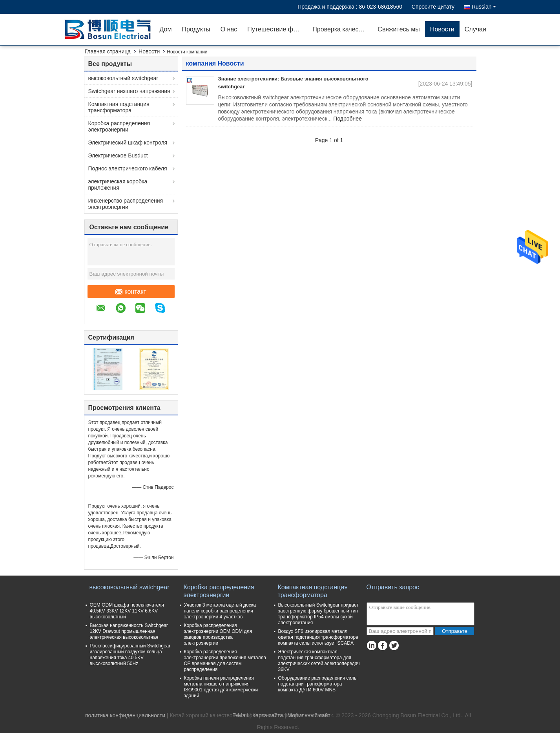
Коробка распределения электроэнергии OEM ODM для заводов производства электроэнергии (218, 634)
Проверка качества (340, 29)
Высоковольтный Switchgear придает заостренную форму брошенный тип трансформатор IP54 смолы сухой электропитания (318, 614)
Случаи (475, 29)
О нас (229, 29)
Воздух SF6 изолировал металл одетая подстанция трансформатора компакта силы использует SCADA (318, 637)
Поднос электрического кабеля (128, 168)
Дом (166, 29)
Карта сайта (268, 715)
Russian (484, 7)
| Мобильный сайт (307, 715)
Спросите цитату (433, 7)
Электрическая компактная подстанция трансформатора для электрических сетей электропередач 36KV (319, 661)
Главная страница (108, 51)
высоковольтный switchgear (123, 78)
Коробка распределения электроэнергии (119, 126)
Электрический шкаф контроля (128, 143)
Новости (442, 29)
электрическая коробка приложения (118, 185)
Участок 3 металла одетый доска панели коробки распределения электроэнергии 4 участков (220, 611)
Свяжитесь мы (399, 29)
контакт (131, 292)
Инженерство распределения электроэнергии (126, 204)
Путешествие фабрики (277, 29)
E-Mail (240, 715)
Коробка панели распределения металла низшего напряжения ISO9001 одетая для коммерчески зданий (221, 687)
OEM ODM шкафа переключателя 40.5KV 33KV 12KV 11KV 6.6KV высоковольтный (127, 611)
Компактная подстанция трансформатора (119, 107)
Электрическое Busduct (118, 155)
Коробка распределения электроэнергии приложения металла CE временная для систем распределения (225, 661)
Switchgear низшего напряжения (129, 91)
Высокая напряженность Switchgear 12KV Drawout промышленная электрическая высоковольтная (129, 631)
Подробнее (347, 119)
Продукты (196, 29)
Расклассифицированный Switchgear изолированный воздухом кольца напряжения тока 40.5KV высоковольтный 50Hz (130, 655)
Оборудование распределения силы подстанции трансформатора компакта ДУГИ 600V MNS (318, 684)
